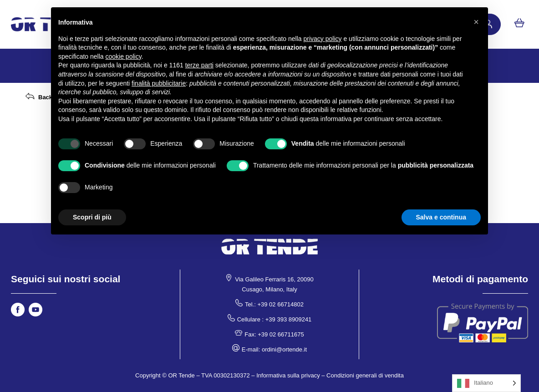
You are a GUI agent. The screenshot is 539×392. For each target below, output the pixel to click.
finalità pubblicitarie (159, 83)
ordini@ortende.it (284, 349)
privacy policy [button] (323, 39)
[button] (476, 22)
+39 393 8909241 (289, 319)
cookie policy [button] (124, 56)
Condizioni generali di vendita (365, 375)
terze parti (199, 65)
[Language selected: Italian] (486, 383)
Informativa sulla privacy (288, 375)
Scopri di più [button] (92, 217)
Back (45, 97)
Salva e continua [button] (441, 217)
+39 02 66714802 (280, 304)
